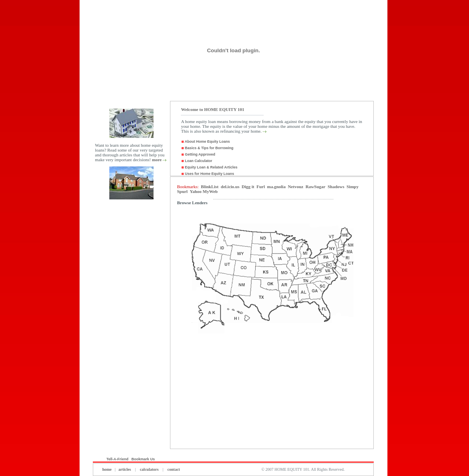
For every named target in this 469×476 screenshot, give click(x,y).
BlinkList (210, 187)
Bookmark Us (144, 459)
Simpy (352, 187)
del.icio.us (230, 187)
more (157, 160)
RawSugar (315, 187)
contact (173, 469)
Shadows (336, 187)
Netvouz (296, 187)
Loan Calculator (197, 161)
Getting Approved (198, 154)
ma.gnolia (276, 187)
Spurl (182, 191)
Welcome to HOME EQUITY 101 (212, 109)
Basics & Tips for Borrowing (207, 148)
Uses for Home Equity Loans (207, 174)
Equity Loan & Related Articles (209, 167)
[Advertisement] (131, 329)
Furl (261, 187)
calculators (149, 469)
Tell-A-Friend (118, 459)
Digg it (248, 187)
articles (125, 469)
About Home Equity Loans (207, 142)
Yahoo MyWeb (204, 191)
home (107, 469)
